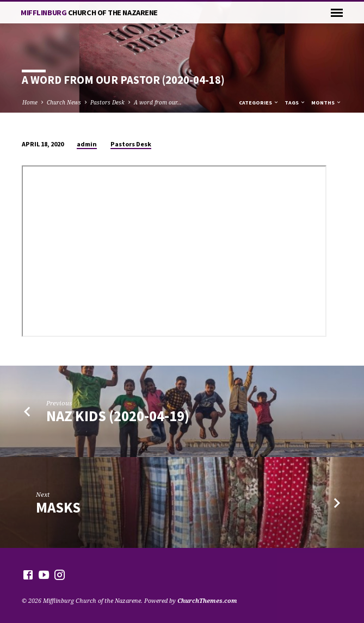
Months (326, 103)
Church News (64, 102)
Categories (259, 103)
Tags (295, 103)
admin (87, 144)
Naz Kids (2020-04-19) (118, 416)
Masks (58, 507)
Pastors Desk (107, 102)
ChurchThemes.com (207, 600)
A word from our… (158, 102)
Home (30, 102)
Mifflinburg (89, 13)
